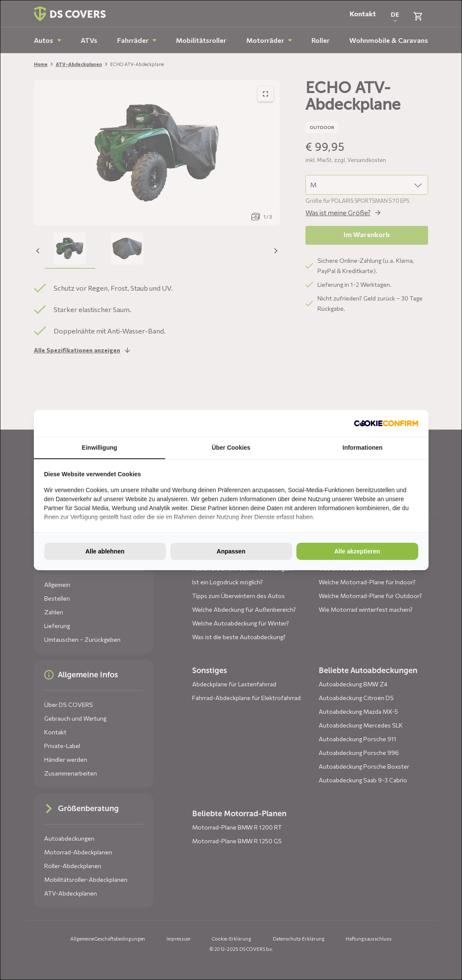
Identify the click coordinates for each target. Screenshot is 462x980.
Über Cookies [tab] (231, 448)
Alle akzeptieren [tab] (357, 551)
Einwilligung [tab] (100, 448)
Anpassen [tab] (231, 551)
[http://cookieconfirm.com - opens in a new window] (386, 423)
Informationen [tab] (363, 448)
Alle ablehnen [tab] (105, 551)
